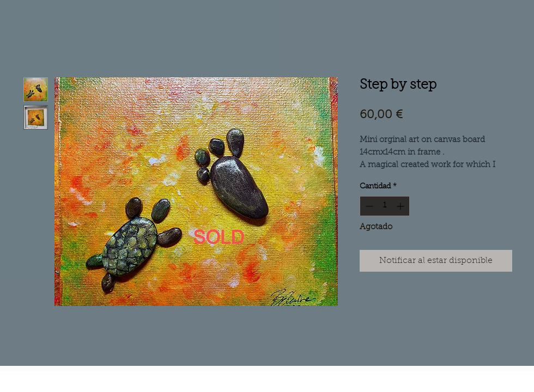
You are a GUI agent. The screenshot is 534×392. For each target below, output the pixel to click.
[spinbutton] (385, 206)
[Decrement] (368, 206)
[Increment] (401, 206)
